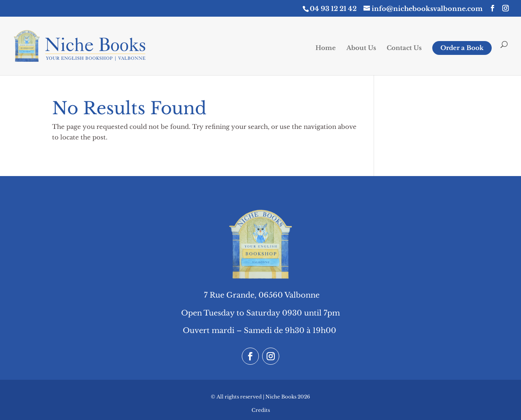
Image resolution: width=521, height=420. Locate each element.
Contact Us (404, 48)
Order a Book (462, 48)
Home (326, 48)
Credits (261, 410)
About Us (361, 48)
